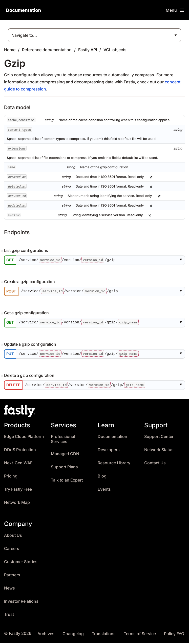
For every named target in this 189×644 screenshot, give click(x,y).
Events (104, 490)
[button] (182, 260)
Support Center (159, 438)
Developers (109, 451)
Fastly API (88, 50)
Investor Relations (21, 602)
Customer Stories (21, 563)
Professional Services (63, 440)
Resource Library (114, 464)
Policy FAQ (174, 634)
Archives (46, 634)
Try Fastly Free (18, 490)
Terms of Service (140, 634)
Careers (12, 549)
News (9, 589)
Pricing (11, 477)
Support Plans (64, 468)
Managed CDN (65, 455)
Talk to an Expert (67, 481)
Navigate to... (24, 35)
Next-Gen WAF (18, 464)
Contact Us (155, 464)
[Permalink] (3, 251)
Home (10, 50)
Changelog (73, 634)
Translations (104, 634)
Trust (9, 615)
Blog (102, 477)
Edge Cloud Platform (24, 438)
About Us (13, 536)
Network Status (159, 451)
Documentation (112, 438)
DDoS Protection (20, 451)
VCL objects (115, 50)
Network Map (17, 503)
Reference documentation (47, 50)
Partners (12, 576)
